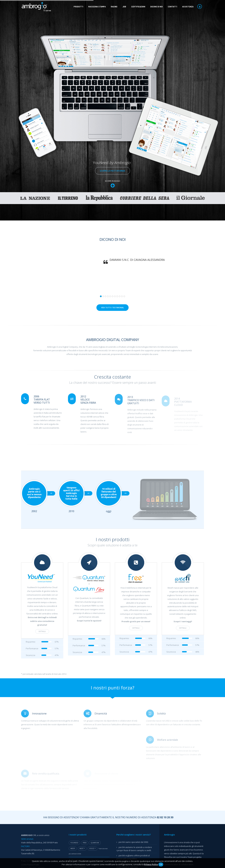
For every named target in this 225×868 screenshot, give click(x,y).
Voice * (92, 741)
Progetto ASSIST (87, 792)
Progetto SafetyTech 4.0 (82, 776)
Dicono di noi (156, 7)
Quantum (95, 735)
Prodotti (78, 7)
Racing (114, 7)
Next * (82, 741)
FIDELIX (74, 812)
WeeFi (73, 741)
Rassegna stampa (97, 7)
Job (124, 7)
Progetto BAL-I (78, 766)
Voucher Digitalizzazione (82, 805)
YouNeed (74, 735)
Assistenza (188, 7)
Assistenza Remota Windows (39, 791)
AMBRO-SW (76, 782)
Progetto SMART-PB (80, 779)
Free (85, 735)
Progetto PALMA (78, 773)
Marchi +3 (75, 809)
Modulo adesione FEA (128, 782)
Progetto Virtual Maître (90, 796)
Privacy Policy (151, 864)
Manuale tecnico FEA (128, 787)
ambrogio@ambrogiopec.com (40, 770)
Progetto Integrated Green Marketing (88, 769)
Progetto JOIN (77, 789)
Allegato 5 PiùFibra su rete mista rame (87, 752)
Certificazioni (138, 7)
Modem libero (125, 768)
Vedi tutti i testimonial (112, 200)
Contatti (172, 7)
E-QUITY (75, 786)
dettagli (39, 524)
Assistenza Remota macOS (38, 798)
